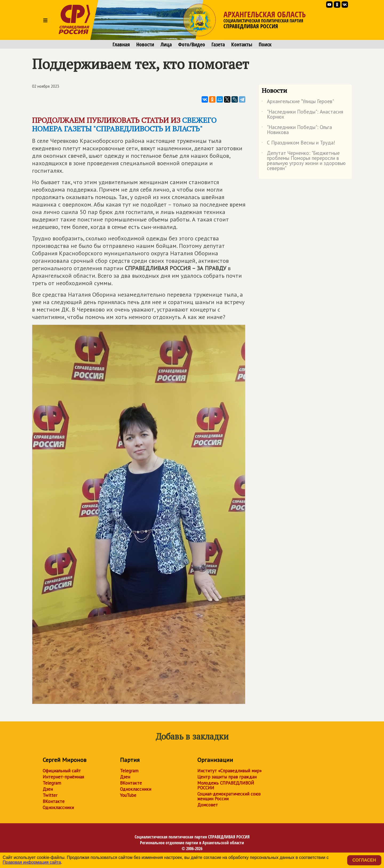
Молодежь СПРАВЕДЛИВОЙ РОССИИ (226, 785)
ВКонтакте (54, 801)
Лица (166, 45)
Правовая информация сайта (32, 862)
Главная (121, 45)
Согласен (364, 860)
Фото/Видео (192, 45)
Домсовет (208, 805)
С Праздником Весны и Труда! (298, 144)
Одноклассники (58, 808)
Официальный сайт (62, 771)
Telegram (52, 783)
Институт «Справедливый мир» (229, 771)
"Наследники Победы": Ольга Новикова (297, 130)
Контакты (242, 45)
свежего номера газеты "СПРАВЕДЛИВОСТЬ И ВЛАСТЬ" (124, 124)
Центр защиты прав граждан (227, 777)
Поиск (265, 45)
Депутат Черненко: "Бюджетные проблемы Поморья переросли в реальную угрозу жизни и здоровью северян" (304, 161)
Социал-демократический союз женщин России (229, 796)
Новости (145, 45)
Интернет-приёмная (63, 777)
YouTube (128, 795)
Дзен (48, 789)
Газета (218, 45)
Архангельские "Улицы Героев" (298, 102)
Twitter (50, 795)
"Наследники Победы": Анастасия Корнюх (302, 115)
